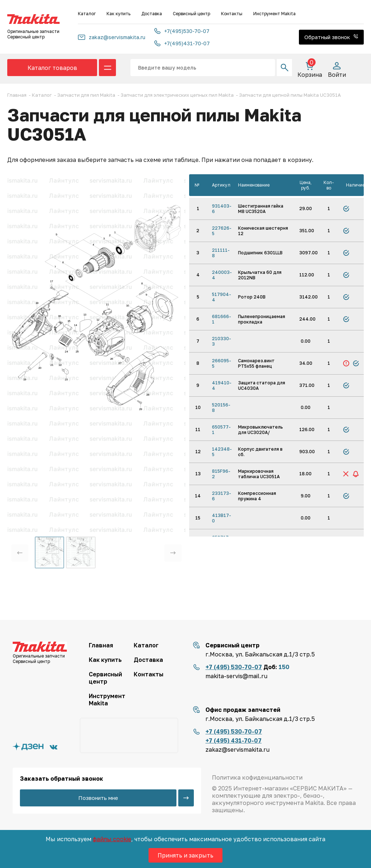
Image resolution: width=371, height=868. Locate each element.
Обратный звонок (331, 37)
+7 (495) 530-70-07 (234, 667)
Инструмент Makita (274, 14)
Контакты (232, 14)
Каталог (87, 14)
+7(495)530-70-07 (182, 31)
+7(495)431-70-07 (182, 43)
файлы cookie (112, 839)
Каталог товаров (52, 68)
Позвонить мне (98, 798)
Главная (101, 645)
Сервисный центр (191, 14)
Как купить (118, 14)
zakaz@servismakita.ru (112, 37)
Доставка (152, 14)
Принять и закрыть (185, 855)
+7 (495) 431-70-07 (234, 740)
